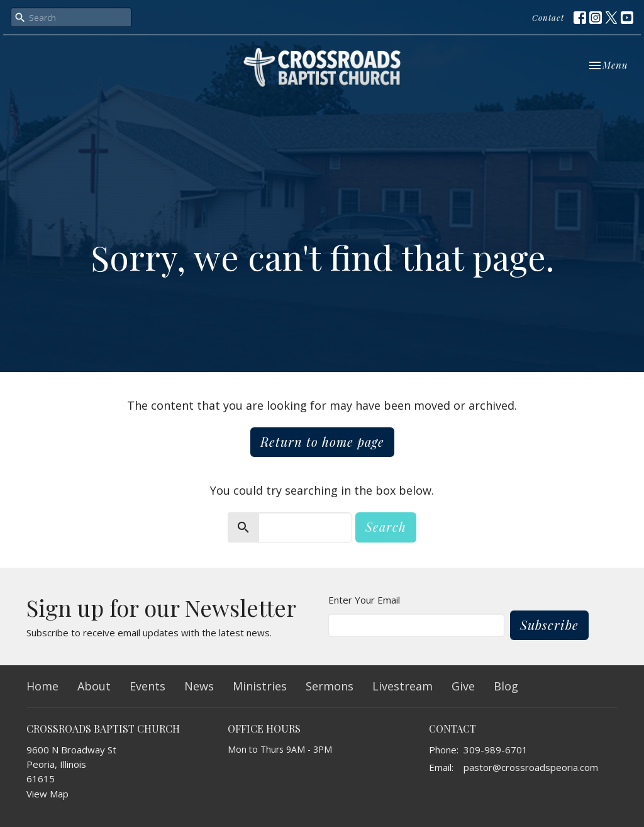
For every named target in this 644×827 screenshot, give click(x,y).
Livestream (402, 686)
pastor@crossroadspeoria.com (531, 767)
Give (463, 686)
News (199, 686)
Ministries (260, 686)
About (94, 686)
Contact (548, 17)
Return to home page (322, 442)
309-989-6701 (496, 750)
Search (386, 526)
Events (147, 686)
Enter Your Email (364, 600)
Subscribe (549, 625)
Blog (506, 686)
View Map (47, 794)
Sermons (330, 686)
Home (42, 686)
